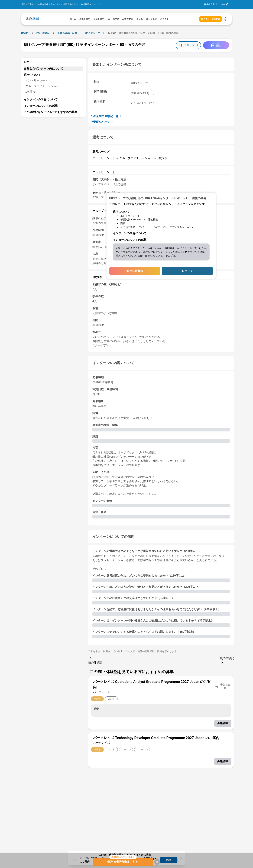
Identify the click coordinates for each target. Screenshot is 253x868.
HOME (25, 33)
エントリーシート (37, 80)
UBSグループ (93, 33)
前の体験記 (95, 660)
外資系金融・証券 (67, 33)
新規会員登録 (135, 271)
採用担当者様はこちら (215, 4)
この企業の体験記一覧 (106, 116)
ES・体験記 (43, 33)
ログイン (187, 271)
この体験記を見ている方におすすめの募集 (51, 112)
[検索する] (226, 19)
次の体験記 (227, 661)
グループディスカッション (42, 86)
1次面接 (30, 92)
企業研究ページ (102, 122)
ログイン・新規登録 (210, 19)
